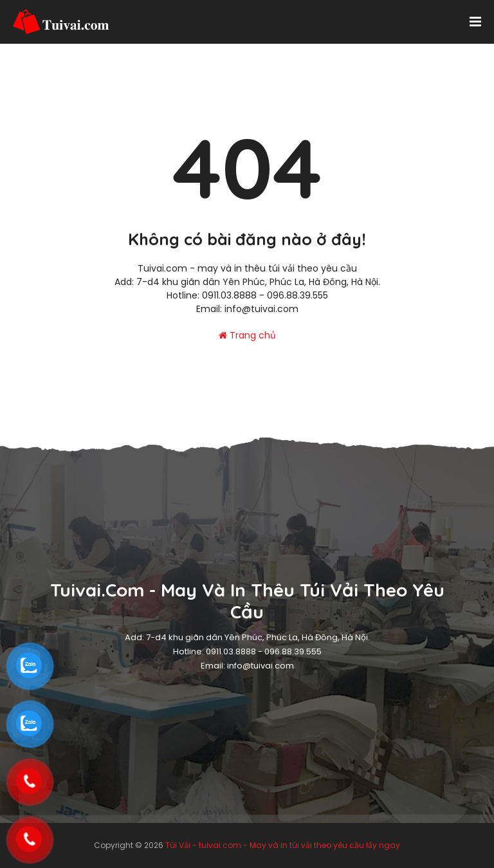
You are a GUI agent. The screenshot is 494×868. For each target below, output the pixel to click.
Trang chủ (247, 335)
